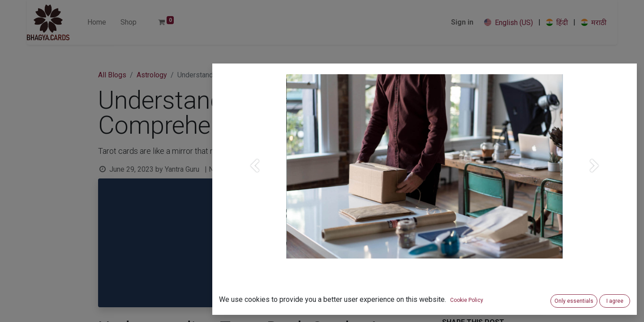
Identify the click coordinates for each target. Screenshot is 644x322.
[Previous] (254, 181)
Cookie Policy (467, 300)
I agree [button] (615, 301)
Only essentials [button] (574, 301)
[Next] (595, 181)
